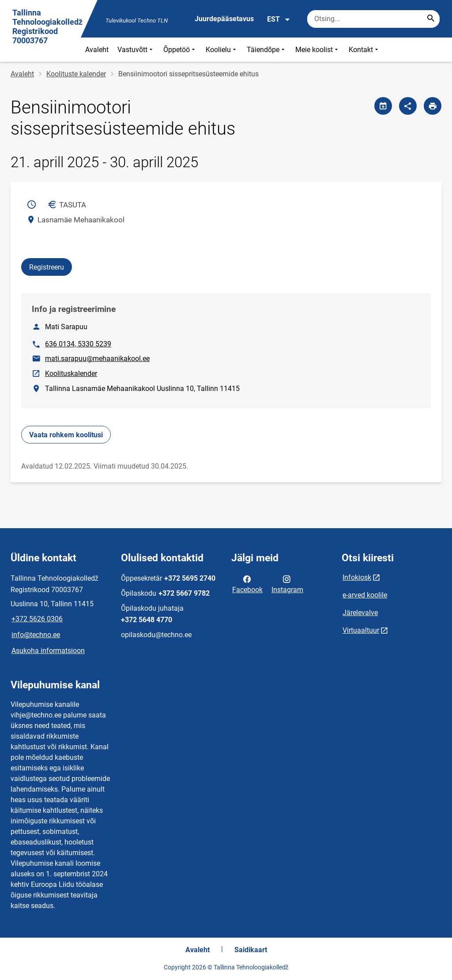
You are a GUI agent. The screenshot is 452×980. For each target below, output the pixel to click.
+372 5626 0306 (37, 619)
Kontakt (364, 50)
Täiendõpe (267, 50)
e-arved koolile (365, 595)
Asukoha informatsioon (48, 651)
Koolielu (222, 50)
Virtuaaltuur (361, 630)
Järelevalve (360, 613)
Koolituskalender (72, 373)
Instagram (287, 584)
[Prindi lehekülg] (433, 106)
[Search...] (431, 19)
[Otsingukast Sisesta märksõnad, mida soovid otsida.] (373, 19)
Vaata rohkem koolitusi (66, 435)
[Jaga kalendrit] (383, 106)
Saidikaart (251, 950)
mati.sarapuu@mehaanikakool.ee (97, 359)
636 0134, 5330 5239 (78, 344)
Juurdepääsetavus (224, 19)
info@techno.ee (36, 635)
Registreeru (47, 267)
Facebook (247, 584)
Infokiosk (357, 577)
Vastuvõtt (136, 50)
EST (279, 19)
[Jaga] (408, 106)
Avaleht (97, 50)
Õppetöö (180, 50)
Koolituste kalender (76, 74)
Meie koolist (318, 50)
